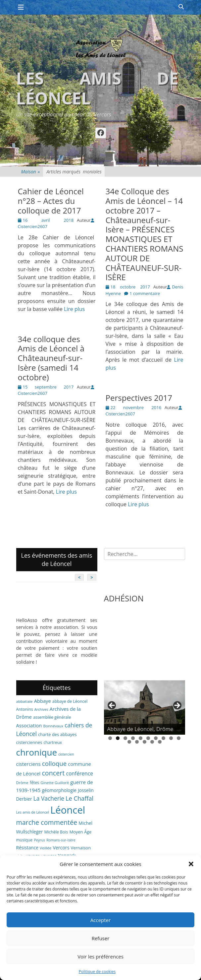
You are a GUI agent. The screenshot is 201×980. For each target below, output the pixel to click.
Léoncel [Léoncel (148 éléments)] (68, 810)
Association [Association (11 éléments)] (29, 725)
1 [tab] (110, 738)
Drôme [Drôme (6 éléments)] (22, 783)
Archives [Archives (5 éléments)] (41, 709)
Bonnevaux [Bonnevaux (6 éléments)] (53, 726)
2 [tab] (118, 738)
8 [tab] (163, 738)
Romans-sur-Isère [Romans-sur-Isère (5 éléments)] (61, 840)
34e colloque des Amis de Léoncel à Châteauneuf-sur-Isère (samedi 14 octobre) (51, 358)
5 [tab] (141, 738)
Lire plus (74, 309)
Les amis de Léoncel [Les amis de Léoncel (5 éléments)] (33, 812)
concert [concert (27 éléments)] (53, 773)
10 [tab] (179, 738)
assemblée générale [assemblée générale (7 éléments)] (52, 717)
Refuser (101, 938)
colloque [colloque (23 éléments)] (54, 763)
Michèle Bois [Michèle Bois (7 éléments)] (56, 832)
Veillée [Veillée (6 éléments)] (46, 848)
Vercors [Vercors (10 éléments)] (61, 848)
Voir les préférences (100, 956)
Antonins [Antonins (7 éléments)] (25, 709)
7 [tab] (156, 738)
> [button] (177, 706)
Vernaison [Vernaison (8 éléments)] (81, 848)
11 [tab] (129, 742)
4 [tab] (133, 738)
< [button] (112, 706)
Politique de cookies (97, 972)
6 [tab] (148, 738)
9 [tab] (171, 738)
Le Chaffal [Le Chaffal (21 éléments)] (79, 798)
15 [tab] (160, 742)
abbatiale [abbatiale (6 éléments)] (25, 701)
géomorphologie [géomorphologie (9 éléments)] (59, 790)
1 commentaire (145, 293)
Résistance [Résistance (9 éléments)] (27, 848)
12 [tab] (137, 742)
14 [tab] (152, 742)
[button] (191, 864)
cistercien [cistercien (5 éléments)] (66, 754)
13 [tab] (145, 742)
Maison (31, 172)
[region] (145, 707)
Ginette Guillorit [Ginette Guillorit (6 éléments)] (55, 783)
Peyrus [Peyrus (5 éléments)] (39, 840)
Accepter (100, 920)
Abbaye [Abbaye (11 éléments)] (43, 701)
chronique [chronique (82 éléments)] (37, 752)
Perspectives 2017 (139, 398)
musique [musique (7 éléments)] (25, 840)
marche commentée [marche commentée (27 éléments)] (47, 822)
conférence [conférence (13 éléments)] (79, 773)
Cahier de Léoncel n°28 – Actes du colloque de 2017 (51, 201)
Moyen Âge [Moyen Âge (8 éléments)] (80, 832)
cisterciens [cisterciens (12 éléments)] (28, 764)
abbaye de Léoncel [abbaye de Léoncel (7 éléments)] (70, 701)
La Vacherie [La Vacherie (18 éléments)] (49, 798)
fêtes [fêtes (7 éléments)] (34, 783)
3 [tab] (125, 738)
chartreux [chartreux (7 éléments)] (52, 742)
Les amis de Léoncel (97, 88)
